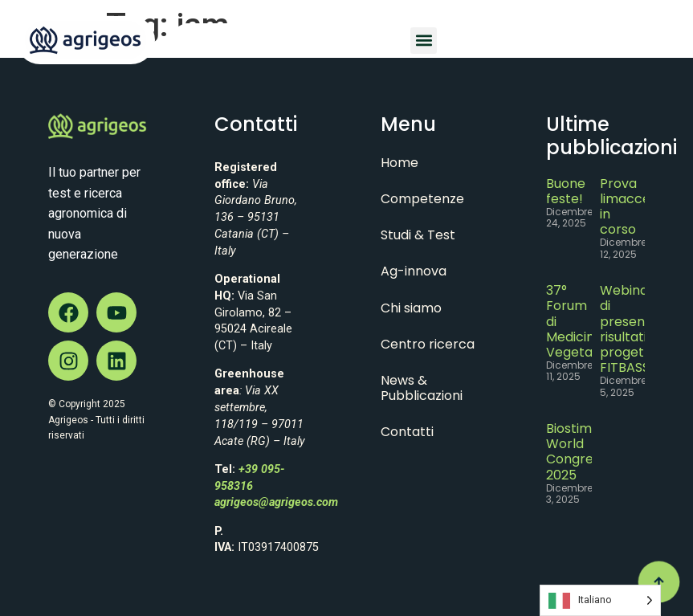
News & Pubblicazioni (422, 388)
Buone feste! (566, 191)
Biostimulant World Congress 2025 (585, 452)
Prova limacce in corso (625, 207)
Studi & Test (418, 235)
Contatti (407, 432)
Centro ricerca (428, 344)
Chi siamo (411, 308)
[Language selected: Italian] (600, 600)
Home (399, 163)
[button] (424, 41)
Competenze (422, 199)
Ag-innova (414, 271)
